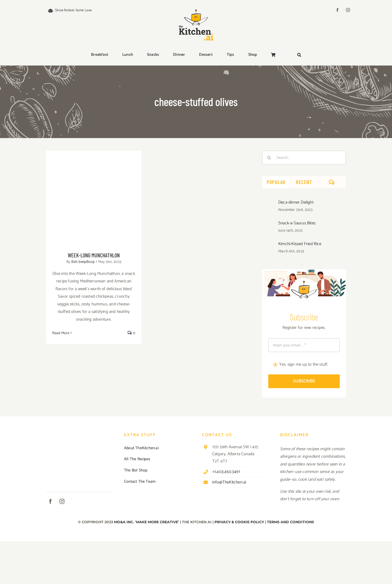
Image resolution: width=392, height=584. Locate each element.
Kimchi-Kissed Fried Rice (300, 244)
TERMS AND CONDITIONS (290, 522)
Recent (304, 182)
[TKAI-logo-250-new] (196, 8)
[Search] (269, 158)
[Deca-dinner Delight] (268, 203)
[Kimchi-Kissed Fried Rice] (268, 245)
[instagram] (348, 10)
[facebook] (337, 10)
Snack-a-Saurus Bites (297, 223)
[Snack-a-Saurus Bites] (268, 224)
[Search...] (304, 158)
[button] (299, 55)
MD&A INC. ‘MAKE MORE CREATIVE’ (146, 522)
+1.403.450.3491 (226, 472)
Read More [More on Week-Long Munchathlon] (61, 333)
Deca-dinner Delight (296, 202)
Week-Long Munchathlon (94, 255)
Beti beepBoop (83, 262)
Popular (276, 182)
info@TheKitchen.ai (229, 482)
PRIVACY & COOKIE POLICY (239, 522)
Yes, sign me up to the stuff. (304, 364)
